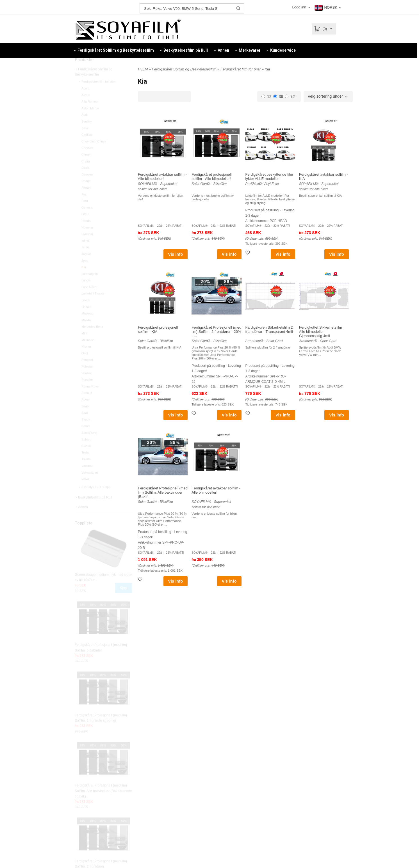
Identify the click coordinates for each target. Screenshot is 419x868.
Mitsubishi (88, 352)
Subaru (86, 451)
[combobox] (328, 97)
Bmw (85, 140)
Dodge (86, 193)
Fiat (84, 206)
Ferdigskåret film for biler (97, 93)
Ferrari (86, 200)
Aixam (86, 107)
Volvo (85, 491)
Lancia (86, 292)
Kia (84, 279)
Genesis (87, 219)
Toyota (86, 471)
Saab (85, 418)
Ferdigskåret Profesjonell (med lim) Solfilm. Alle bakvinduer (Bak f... (163, 492)
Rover (86, 411)
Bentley (87, 133)
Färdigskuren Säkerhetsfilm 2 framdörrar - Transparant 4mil (269, 329)
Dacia (85, 180)
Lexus (86, 312)
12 (267, 97)
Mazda (86, 332)
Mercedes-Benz (92, 338)
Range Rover (91, 398)
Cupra (86, 173)
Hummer (87, 239)
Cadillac (87, 146)
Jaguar (86, 266)
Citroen (86, 166)
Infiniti (86, 253)
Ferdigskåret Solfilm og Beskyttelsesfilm (94, 84)
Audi (85, 127)
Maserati (87, 325)
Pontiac (87, 385)
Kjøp (124, 600)
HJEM (143, 69)
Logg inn (300, 7)
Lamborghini (90, 286)
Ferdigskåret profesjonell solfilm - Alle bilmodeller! (211, 177)
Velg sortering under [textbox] (325, 96)
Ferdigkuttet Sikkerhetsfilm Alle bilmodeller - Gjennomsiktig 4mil (321, 332)
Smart (86, 438)
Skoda (86, 431)
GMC (85, 226)
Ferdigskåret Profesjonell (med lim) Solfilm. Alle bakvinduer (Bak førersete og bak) (103, 803)
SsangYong (89, 445)
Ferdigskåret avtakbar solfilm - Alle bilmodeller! (162, 177)
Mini (84, 345)
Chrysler (87, 160)
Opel (85, 365)
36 (278, 97)
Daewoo (87, 186)
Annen (81, 519)
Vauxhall (87, 478)
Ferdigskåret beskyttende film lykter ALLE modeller (269, 177)
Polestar (87, 378)
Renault (87, 405)
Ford (85, 213)
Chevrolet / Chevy (94, 153)
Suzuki (86, 458)
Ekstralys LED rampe (94, 499)
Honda (86, 233)
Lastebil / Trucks (93, 305)
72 (290, 97)
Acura (86, 100)
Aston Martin (90, 120)
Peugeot (87, 372)
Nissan (86, 358)
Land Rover (89, 299)
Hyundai (87, 246)
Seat (85, 425)
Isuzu (85, 259)
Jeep (85, 272)
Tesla (85, 464)
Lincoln (86, 319)
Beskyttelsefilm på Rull (93, 509)
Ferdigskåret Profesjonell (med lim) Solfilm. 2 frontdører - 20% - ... (216, 332)
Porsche (87, 391)
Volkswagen (90, 484)
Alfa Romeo (89, 113)
